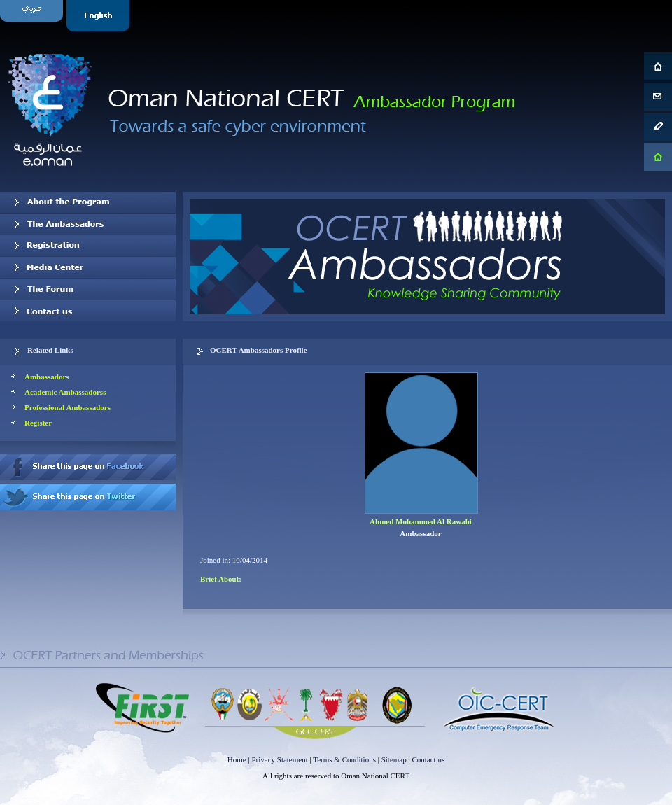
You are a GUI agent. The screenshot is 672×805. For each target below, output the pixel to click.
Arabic (33, 16)
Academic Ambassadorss (65, 392)
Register (38, 423)
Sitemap (394, 759)
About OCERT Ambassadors (88, 202)
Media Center (88, 267)
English (100, 16)
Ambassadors (47, 377)
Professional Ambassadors (68, 407)
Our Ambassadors (88, 224)
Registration (88, 246)
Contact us (88, 311)
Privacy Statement (279, 759)
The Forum (88, 289)
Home (237, 759)
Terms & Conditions (344, 759)
